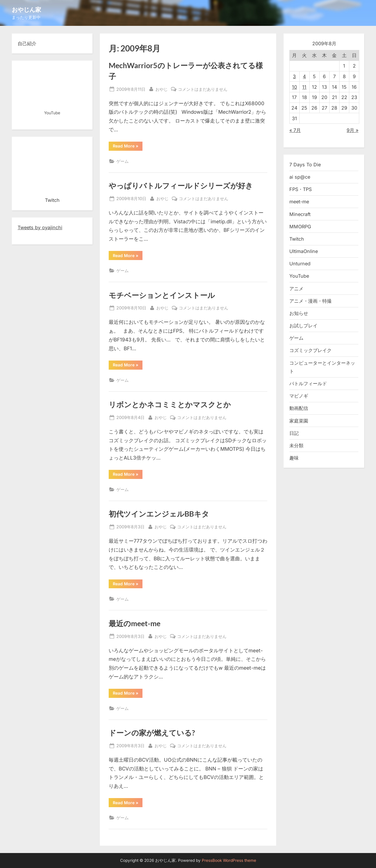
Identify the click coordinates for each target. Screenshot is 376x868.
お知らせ (299, 313)
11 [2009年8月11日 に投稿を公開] (304, 87)
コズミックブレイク (310, 350)
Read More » (128, 147)
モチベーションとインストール (162, 295)
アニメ (296, 289)
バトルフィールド (308, 383)
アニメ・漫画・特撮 (310, 301)
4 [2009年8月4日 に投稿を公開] (304, 76)
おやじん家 (26, 9)
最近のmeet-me (135, 623)
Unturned (300, 264)
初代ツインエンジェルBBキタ (159, 514)
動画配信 (299, 408)
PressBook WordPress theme (229, 860)
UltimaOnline (304, 251)
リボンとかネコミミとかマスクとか (170, 404)
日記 (294, 433)
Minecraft (300, 214)
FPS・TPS (301, 189)
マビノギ (299, 396)
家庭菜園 (299, 421)
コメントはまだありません (203, 89)
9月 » (352, 130)
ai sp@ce (300, 177)
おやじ (162, 89)
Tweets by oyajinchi (40, 227)
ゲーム (122, 161)
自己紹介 (27, 43)
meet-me (299, 202)
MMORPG (300, 227)
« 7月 (295, 130)
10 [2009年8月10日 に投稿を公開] (294, 87)
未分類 (296, 445)
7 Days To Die (305, 165)
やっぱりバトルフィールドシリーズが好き (181, 186)
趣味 (294, 458)
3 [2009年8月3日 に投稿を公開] (294, 76)
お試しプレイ (303, 326)
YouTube (299, 276)
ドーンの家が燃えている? (152, 733)
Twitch (297, 239)
